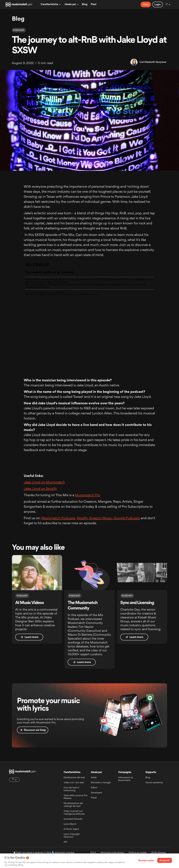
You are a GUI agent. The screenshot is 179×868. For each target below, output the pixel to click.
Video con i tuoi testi (74, 783)
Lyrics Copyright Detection (72, 836)
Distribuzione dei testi (74, 778)
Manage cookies (146, 860)
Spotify (82, 518)
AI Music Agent (71, 829)
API (65, 842)
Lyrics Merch (70, 824)
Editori (94, 788)
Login (158, 5)
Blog (85, 4)
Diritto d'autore (158, 853)
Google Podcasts (127, 518)
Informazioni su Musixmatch (126, 779)
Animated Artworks (73, 819)
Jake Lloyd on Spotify (40, 489)
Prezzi (94, 798)
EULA (93, 853)
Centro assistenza (154, 783)
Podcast (19, 30)
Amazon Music (101, 518)
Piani (94, 4)
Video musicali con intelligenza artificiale (74, 813)
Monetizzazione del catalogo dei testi (73, 805)
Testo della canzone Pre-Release (76, 797)
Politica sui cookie (138, 853)
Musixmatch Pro (88, 495)
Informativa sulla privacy (112, 853)
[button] (50, 4)
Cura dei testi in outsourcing (71, 789)
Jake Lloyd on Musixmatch (44, 482)
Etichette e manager (101, 783)
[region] (89, 861)
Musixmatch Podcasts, (59, 518)
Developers (96, 793)
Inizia (146, 5)
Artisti (94, 778)
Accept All (165, 860)
